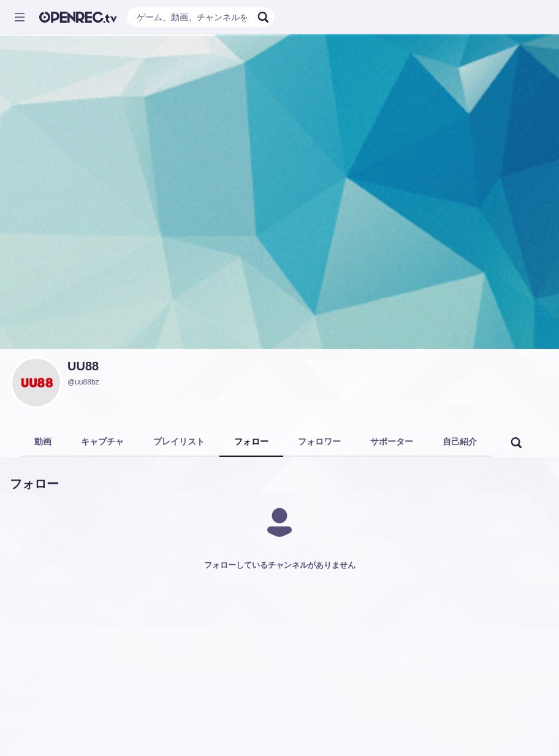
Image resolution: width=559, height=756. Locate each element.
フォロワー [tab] (319, 441)
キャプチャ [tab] (102, 441)
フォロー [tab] (251, 441)
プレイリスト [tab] (179, 441)
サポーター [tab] (392, 441)
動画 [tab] (43, 441)
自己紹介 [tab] (460, 441)
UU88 (83, 366)
